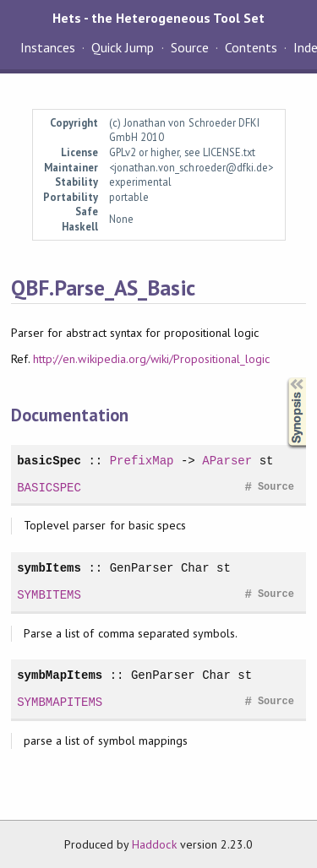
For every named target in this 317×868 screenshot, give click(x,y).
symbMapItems (60, 675)
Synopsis (283, 378)
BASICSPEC (49, 488)
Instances (48, 47)
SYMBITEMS (49, 595)
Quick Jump (123, 47)
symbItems (49, 568)
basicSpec (49, 461)
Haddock (154, 844)
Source (190, 47)
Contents (251, 47)
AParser (227, 461)
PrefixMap (142, 461)
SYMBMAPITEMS (60, 702)
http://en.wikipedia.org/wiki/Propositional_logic (151, 359)
